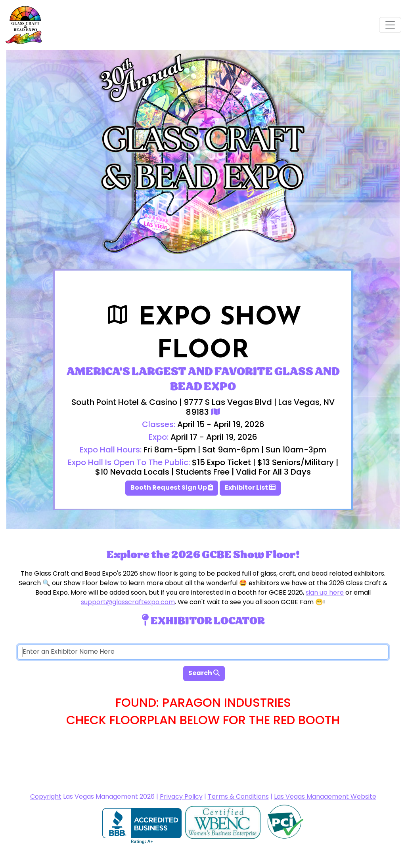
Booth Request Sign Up (172, 488)
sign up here (325, 593)
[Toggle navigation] (390, 25)
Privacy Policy (181, 797)
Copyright (46, 797)
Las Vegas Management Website (325, 797)
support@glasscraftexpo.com (128, 603)
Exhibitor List (250, 488)
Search (204, 673)
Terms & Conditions (238, 797)
